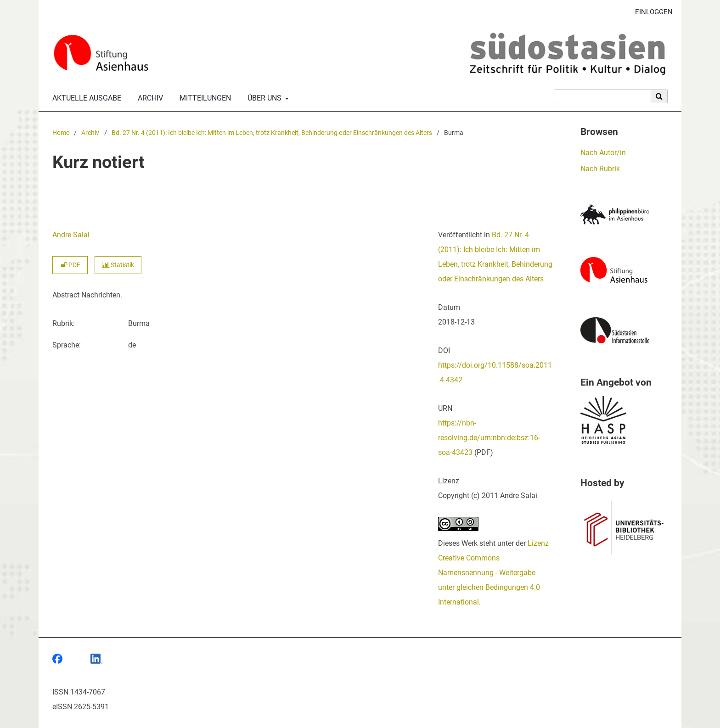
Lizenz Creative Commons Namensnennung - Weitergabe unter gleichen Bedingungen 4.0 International (493, 573)
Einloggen (650, 12)
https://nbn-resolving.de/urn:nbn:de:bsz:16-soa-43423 (489, 438)
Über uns (264, 98)
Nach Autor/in (603, 153)
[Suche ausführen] (659, 96)
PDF (70, 265)
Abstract (66, 295)
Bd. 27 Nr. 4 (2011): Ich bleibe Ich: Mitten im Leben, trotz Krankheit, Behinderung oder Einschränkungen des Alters (272, 133)
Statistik (118, 265)
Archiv (149, 98)
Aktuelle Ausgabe (85, 98)
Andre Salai (71, 235)
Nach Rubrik (600, 169)
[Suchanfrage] (602, 96)
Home (61, 133)
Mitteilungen (203, 98)
